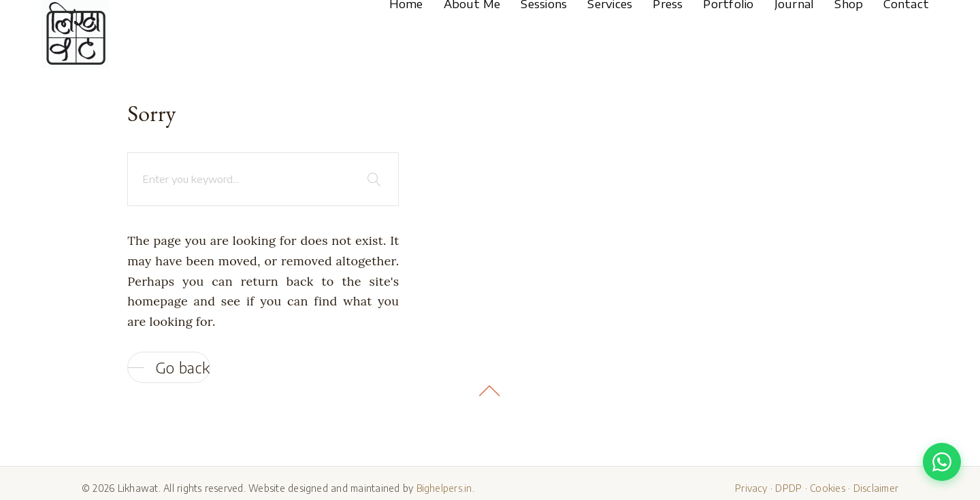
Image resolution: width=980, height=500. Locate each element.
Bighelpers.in (444, 488)
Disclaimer (876, 488)
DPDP (788, 488)
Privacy (751, 488)
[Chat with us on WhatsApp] (942, 462)
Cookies (828, 488)
